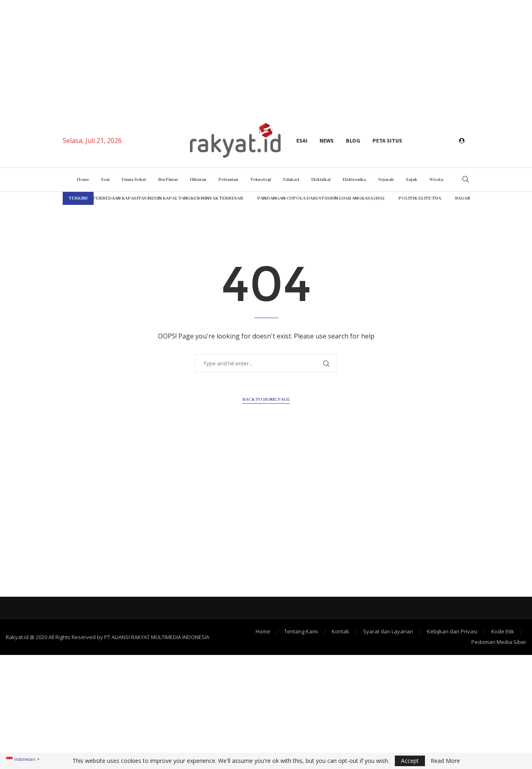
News (327, 141)
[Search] (466, 180)
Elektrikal (321, 180)
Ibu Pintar (168, 180)
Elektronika (354, 180)
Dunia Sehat (134, 180)
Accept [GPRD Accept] (410, 761)
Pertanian (228, 180)
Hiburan (198, 180)
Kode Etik (503, 631)
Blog (353, 141)
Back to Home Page (266, 400)
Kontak (340, 631)
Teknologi (261, 180)
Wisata (436, 180)
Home (83, 180)
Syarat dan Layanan (388, 631)
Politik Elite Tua (393, 198)
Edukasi (291, 180)
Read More (445, 761)
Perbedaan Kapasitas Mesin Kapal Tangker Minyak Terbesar (141, 198)
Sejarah (386, 180)
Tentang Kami (301, 631)
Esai (302, 141)
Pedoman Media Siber (499, 642)
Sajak (412, 180)
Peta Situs (387, 141)
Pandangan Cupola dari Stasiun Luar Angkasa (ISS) (294, 198)
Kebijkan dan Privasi (452, 631)
